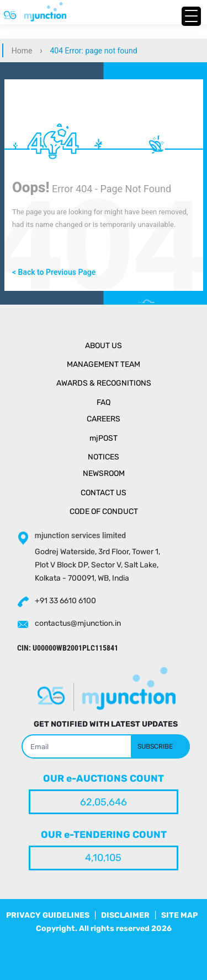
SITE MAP (179, 915)
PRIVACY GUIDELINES (48, 915)
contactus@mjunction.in (78, 623)
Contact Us (104, 493)
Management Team (104, 364)
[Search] (106, 746)
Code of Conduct (104, 511)
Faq (104, 402)
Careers (104, 419)
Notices (104, 457)
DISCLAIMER (125, 915)
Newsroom (104, 473)
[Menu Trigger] (191, 16)
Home (22, 51)
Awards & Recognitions (104, 383)
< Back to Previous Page (54, 272)
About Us (104, 346)
